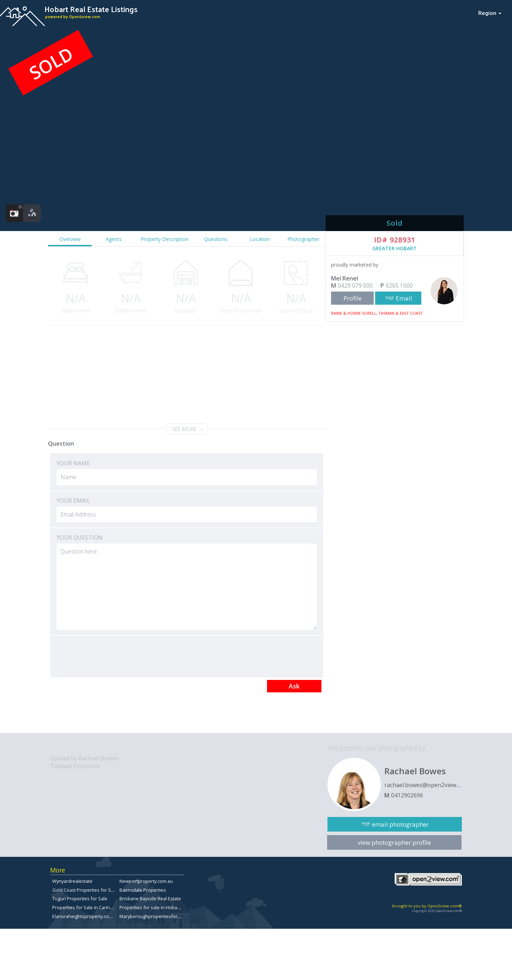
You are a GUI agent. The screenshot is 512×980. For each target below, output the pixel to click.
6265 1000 (399, 285)
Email (404, 298)
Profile (353, 298)
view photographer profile (394, 842)
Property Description (165, 239)
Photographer (303, 239)
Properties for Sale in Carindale (86, 907)
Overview (70, 239)
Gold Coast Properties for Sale (85, 890)
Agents (114, 239)
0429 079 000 (355, 285)
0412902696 (407, 795)
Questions (216, 239)
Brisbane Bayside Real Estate (150, 898)
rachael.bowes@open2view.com (423, 785)
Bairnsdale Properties (143, 890)
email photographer (400, 824)
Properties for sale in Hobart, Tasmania (161, 907)
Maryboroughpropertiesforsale (153, 916)
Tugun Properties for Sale (80, 898)
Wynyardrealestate (72, 881)
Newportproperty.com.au (146, 881)
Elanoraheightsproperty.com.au (86, 916)
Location (260, 239)
